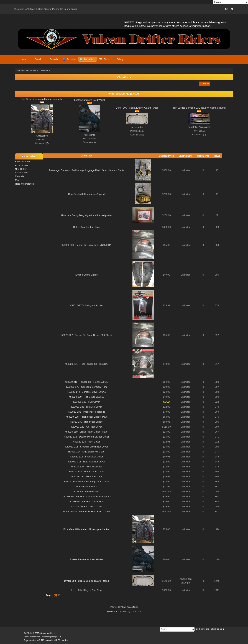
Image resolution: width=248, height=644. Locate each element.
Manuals (20, 176)
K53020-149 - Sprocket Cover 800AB (86, 392)
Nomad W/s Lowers (86, 487)
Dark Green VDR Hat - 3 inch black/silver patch (87, 497)
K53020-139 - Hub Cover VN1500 (86, 397)
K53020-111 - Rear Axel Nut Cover (86, 462)
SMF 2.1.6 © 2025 (31, 633)
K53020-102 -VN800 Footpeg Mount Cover (86, 482)
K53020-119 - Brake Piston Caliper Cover (86, 432)
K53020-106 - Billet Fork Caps (87, 477)
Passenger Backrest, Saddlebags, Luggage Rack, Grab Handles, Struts (86, 170)
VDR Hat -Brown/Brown (86, 492)
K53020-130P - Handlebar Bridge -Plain (87, 417)
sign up (73, 9)
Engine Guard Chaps (86, 275)
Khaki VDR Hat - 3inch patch (86, 506)
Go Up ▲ (220, 629)
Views (217, 156)
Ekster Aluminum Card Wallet (90, 100)
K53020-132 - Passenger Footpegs (86, 412)
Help (196, 629)
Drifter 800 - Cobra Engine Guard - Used (137, 108)
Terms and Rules (207, 629)
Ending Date (186, 156)
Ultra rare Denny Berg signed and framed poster (86, 215)
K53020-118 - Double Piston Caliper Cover (87, 437)
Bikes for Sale (22, 162)
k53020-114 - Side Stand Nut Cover (87, 452)
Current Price (166, 156)
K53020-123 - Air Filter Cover (87, 427)
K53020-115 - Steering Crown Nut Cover (86, 447)
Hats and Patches (25, 184)
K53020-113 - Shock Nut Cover (86, 457)
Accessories (42, 136)
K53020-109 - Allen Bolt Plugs (87, 467)
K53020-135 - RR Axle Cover (86, 407)
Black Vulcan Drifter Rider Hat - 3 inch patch (86, 511)
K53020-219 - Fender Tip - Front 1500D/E (87, 382)
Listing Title (87, 156)
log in (63, 9)
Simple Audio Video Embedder (37, 637)
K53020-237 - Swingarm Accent (86, 305)
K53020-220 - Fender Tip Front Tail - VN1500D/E (87, 245)
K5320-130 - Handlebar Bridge (87, 422)
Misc (18, 180)
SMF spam (112, 612)
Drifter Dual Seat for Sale (86, 227)
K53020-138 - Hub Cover (86, 402)
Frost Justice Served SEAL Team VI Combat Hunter (199, 108)
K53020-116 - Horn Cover (87, 442)
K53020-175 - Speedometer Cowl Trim (86, 387)
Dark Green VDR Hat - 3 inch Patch (86, 502)
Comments (203, 156)
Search (205, 84)
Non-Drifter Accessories (199, 127)
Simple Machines (48, 633)
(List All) (135, 94)
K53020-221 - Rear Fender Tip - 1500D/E (87, 364)
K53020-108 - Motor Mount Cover (87, 472)
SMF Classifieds (130, 607)
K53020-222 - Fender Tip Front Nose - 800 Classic (87, 335)
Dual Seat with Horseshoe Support (86, 194)
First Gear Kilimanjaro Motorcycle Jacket (42, 99)
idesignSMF (56, 637)
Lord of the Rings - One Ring (86, 590)
